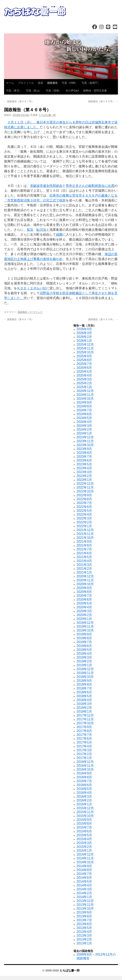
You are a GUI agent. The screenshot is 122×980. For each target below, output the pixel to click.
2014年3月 (84, 889)
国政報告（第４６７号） (19, 101)
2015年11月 (85, 812)
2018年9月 (84, 681)
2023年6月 (84, 460)
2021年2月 (84, 569)
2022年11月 (85, 487)
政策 (41, 83)
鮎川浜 (41, 230)
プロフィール (26, 83)
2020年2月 (84, 615)
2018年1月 (84, 712)
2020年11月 (85, 580)
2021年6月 (84, 553)
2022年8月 (84, 499)
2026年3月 (84, 333)
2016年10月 (85, 769)
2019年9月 (84, 634)
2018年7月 (84, 688)
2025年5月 (84, 372)
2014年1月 (84, 897)
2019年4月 (84, 654)
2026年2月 (84, 337)
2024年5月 (84, 418)
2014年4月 (84, 885)
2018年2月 (84, 708)
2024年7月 (84, 410)
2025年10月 (85, 352)
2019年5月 (84, 650)
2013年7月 (84, 920)
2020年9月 (84, 588)
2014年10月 (85, 862)
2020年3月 (84, 611)
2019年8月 (84, 638)
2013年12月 (85, 901)
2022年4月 (84, 514)
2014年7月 (84, 874)
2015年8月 (84, 824)
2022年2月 (84, 522)
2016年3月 (84, 797)
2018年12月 (85, 669)
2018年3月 (84, 704)
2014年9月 (84, 866)
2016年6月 (84, 785)
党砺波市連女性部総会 (46, 186)
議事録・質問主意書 (95, 91)
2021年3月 (84, 565)
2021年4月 (84, 561)
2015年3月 (84, 843)
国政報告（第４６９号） (103, 101)
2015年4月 (84, 839)
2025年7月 (84, 364)
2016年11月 (85, 766)
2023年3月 (84, 472)
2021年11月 (85, 534)
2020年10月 (85, 584)
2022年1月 (84, 526)
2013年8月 (84, 916)
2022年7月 (84, 503)
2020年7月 (84, 596)
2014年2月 (84, 893)
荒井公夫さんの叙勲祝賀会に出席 (90, 186)
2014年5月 (84, 881)
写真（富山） (34, 91)
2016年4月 (84, 793)
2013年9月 (84, 912)
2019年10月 (85, 630)
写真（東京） (14, 91)
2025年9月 (84, 356)
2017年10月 (85, 723)
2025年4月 (84, 375)
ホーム (10, 83)
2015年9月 (84, 820)
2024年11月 (85, 395)
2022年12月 (85, 484)
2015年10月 (85, 816)
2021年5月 (84, 557)
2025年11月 (85, 348)
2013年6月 (84, 924)
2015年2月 (84, 847)
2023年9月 (84, 449)
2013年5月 (84, 928)
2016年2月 (84, 800)
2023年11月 (85, 441)
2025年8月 (84, 360)
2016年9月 (84, 773)
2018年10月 (85, 677)
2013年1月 (84, 943)
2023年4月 (84, 468)
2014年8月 (84, 870)
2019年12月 (85, 623)
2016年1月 (84, 804)
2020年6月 (84, 599)
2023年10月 (85, 445)
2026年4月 (84, 329)
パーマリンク (35, 312)
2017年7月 (84, 735)
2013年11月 (85, 905)
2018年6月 (84, 692)
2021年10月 (85, 538)
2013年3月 (84, 936)
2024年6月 (84, 414)
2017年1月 (84, 758)
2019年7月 (84, 642)
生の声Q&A (72, 91)
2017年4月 (84, 746)
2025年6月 (84, 368)
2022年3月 (84, 518)
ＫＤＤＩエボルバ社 (32, 288)
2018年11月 (85, 673)
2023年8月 (84, 453)
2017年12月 (85, 715)
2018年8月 (84, 684)
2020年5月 (84, 603)
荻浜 (30, 230)
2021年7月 (84, 549)
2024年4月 (84, 422)
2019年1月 (84, 665)
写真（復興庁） (91, 83)
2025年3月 (84, 379)
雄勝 (59, 235)
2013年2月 (84, 939)
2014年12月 (85, 854)
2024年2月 (84, 430)
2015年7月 (84, 827)
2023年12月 (85, 437)
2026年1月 (84, 341)
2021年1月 (84, 572)
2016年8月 (84, 777)
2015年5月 (84, 835)
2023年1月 (84, 480)
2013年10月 (85, 909)
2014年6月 (84, 878)
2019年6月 (84, 646)
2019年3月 (84, 657)
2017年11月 (85, 719)
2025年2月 (84, 383)
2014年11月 (85, 858)
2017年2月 (84, 754)
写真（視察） (54, 91)
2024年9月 (84, 402)
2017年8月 (84, 731)
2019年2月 (84, 661)
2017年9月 (84, 727)
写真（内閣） (70, 83)
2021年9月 (84, 542)
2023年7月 (84, 457)
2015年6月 (84, 831)
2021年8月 (84, 545)
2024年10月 (85, 399)
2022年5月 (84, 511)
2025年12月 (85, 345)
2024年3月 (84, 426)
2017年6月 (84, 739)
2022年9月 (84, 495)
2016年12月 (85, 762)
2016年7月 (84, 781)
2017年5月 (84, 742)
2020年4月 (84, 607)
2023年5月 (84, 464)
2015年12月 (85, 808)
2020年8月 (84, 592)
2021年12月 (85, 530)
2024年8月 (84, 406)
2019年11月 (85, 627)
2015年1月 (84, 851)
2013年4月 (84, 932)
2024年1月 (84, 433)
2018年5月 (84, 696)
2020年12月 (85, 576)
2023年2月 (84, 476)
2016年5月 (84, 789)
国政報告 (52, 83)
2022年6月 (84, 507)
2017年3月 (84, 750)
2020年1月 (84, 619)
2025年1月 (84, 387)
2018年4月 (84, 700)
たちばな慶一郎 (47, 115)
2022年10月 (85, 491)
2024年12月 (85, 391)
